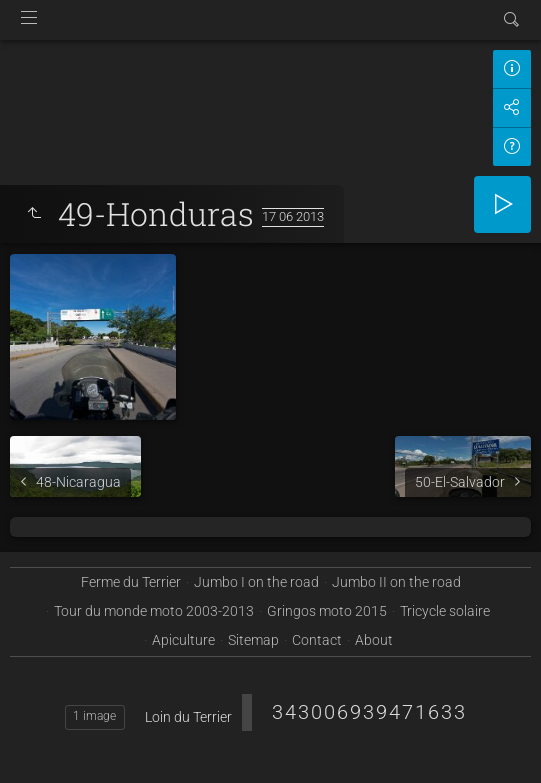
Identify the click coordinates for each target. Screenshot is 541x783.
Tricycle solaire (445, 611)
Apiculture (183, 640)
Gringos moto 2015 (327, 611)
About (374, 640)
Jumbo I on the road (256, 582)
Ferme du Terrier (131, 582)
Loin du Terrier (188, 717)
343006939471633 (369, 712)
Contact (317, 640)
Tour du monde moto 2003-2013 (154, 611)
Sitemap (253, 640)
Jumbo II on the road (396, 582)
